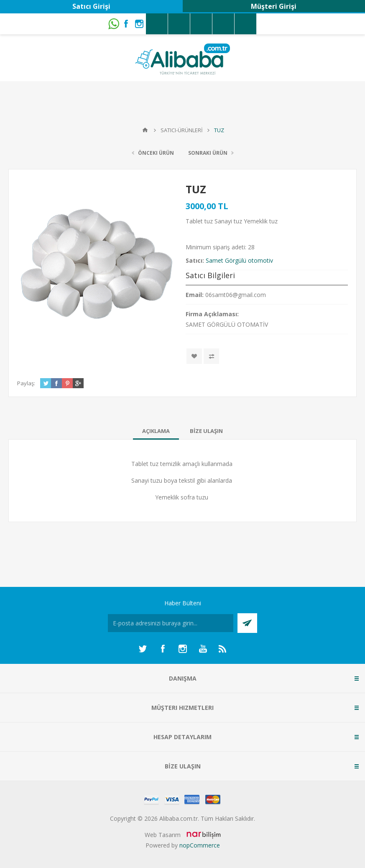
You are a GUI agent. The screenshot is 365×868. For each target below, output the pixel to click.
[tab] (156, 431)
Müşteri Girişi (274, 6)
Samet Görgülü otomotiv (239, 260)
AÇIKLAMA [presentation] (156, 431)
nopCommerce (200, 845)
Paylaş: (26, 383)
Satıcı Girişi (91, 6)
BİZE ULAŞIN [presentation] (206, 431)
